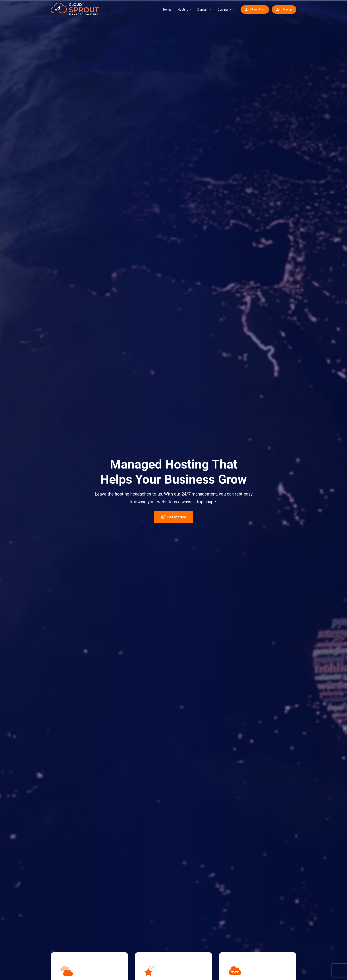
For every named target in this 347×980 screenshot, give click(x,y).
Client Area (255, 9)
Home (167, 10)
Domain (203, 10)
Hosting (183, 10)
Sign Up (284, 9)
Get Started (174, 517)
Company (224, 10)
